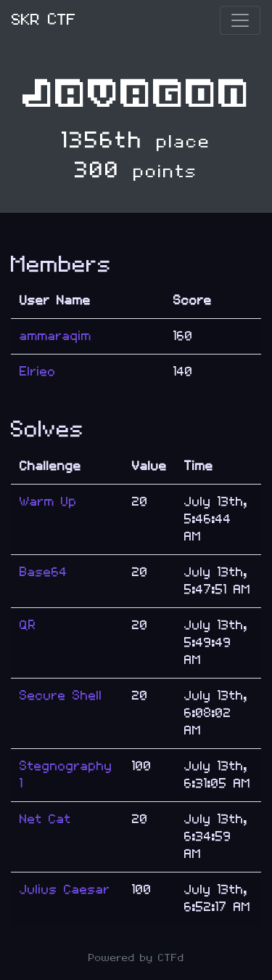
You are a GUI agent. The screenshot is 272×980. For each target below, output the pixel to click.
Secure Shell (61, 696)
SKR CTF (44, 20)
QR (28, 625)
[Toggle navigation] (240, 20)
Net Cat (45, 819)
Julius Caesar (65, 890)
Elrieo (38, 372)
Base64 (44, 572)
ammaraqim (55, 336)
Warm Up (48, 502)
